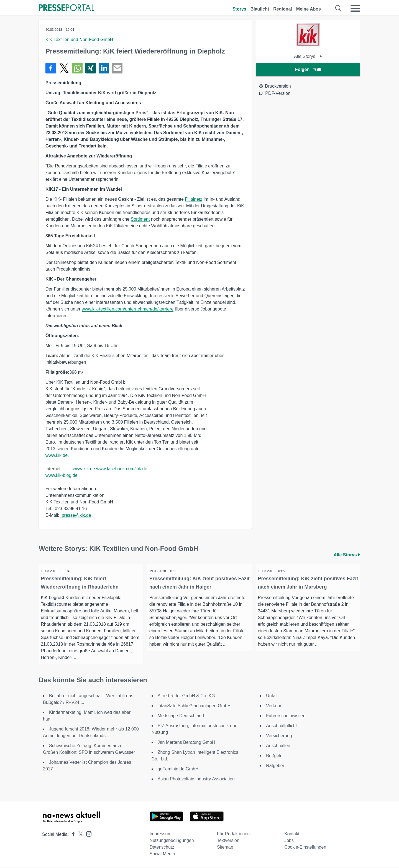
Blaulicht (260, 9)
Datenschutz (162, 848)
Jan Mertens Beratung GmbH (186, 743)
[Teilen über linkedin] (104, 68)
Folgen (308, 69)
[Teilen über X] (64, 68)
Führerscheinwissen (286, 716)
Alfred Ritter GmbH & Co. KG (186, 697)
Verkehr (274, 707)
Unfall (272, 697)
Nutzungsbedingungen (172, 841)
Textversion (228, 841)
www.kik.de (57, 455)
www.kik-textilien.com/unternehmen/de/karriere (128, 309)
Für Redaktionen (233, 835)
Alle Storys (308, 56)
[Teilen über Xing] (91, 68)
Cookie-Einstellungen (305, 848)
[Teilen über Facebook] (51, 68)
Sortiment (140, 219)
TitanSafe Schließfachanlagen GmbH (194, 707)
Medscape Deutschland (181, 716)
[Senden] (117, 68)
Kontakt (292, 835)
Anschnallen (278, 746)
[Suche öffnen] (338, 8)
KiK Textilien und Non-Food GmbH (79, 40)
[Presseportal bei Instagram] (87, 834)
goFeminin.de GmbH (178, 770)
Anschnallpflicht (281, 726)
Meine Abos (309, 9)
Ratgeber (275, 766)
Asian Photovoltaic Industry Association (196, 780)
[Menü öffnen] (355, 8)
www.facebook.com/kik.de (122, 469)
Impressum (161, 835)
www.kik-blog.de (62, 475)
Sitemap (225, 848)
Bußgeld (274, 756)
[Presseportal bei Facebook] (72, 835)
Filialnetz (194, 199)
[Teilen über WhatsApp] (77, 68)
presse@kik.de (76, 515)
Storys (239, 9)
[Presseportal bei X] (79, 835)
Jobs (289, 841)
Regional (283, 9)
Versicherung (279, 736)
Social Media (162, 855)
